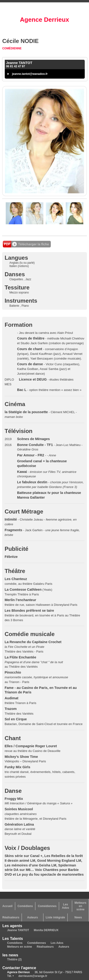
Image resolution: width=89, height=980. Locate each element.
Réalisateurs (11, 917)
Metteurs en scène (80, 906)
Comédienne (12, 48)
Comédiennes (47, 906)
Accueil (7, 906)
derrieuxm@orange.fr (33, 976)
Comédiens (25, 906)
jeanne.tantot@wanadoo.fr (30, 74)
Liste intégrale (55, 917)
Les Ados (66, 906)
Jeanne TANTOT (18, 930)
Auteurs (32, 917)
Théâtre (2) (14, 959)
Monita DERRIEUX (46, 930)
